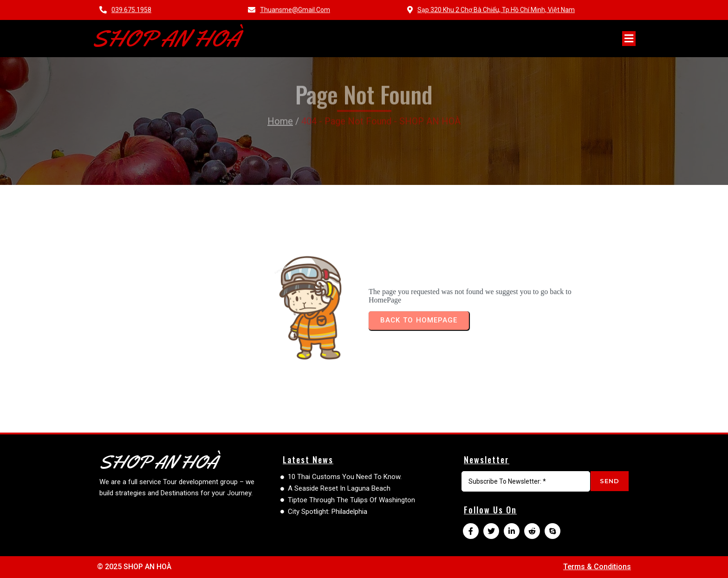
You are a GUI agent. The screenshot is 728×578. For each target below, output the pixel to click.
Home (280, 104)
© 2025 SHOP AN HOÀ (134, 567)
